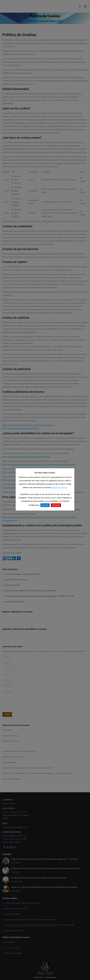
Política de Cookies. (59, 488)
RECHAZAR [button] (56, 505)
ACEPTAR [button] (45, 505)
